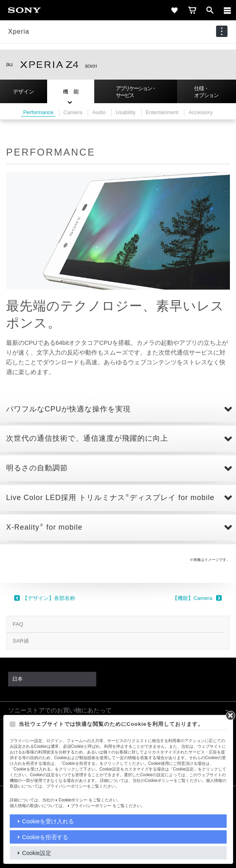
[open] (210, 10)
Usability (126, 112)
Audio (99, 112)
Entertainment (162, 112)
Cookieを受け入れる (48, 821)
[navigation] (222, 31)
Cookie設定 (37, 853)
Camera (73, 112)
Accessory (201, 112)
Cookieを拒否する (45, 837)
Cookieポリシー (73, 800)
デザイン (24, 92)
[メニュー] (227, 10)
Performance (38, 112)
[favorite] (174, 10)
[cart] (192, 10)
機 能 (71, 92)
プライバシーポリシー (91, 806)
